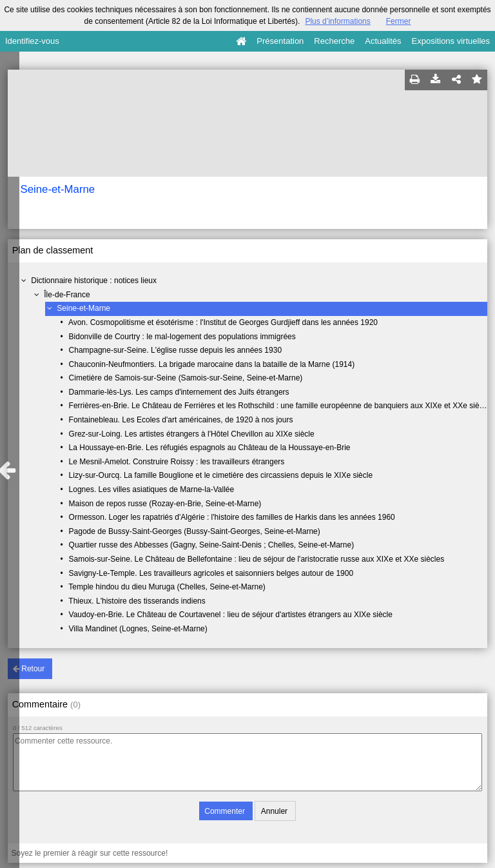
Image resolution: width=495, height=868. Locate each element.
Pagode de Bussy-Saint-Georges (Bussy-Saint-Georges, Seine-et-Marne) (195, 531)
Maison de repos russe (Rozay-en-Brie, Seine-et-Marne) (165, 504)
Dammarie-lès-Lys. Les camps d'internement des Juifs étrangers (179, 392)
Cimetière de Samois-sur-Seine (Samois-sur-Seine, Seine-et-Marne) (186, 378)
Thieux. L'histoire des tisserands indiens (137, 601)
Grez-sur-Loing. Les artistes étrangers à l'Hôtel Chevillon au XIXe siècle (192, 434)
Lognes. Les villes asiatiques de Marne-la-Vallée (152, 489)
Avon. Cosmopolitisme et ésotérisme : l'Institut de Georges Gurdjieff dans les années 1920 (223, 322)
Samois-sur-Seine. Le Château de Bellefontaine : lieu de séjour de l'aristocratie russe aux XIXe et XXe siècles (257, 559)
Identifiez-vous (32, 41)
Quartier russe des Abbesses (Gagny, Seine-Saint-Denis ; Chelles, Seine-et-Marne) (212, 545)
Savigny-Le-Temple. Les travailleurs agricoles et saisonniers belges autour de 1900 (211, 573)
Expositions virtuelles (451, 41)
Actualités (383, 41)
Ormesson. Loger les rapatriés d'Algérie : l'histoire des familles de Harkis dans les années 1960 (232, 517)
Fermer (399, 21)
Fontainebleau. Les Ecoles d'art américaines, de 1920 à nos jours (181, 420)
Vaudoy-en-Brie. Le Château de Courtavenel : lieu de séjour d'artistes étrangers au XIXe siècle (231, 615)
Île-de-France (67, 295)
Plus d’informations (337, 21)
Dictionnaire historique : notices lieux (94, 281)
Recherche (334, 41)
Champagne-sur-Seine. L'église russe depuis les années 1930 (176, 350)
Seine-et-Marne (83, 308)
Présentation (280, 41)
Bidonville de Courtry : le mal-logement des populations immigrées (182, 337)
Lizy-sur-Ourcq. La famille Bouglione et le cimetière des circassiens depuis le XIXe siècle (221, 475)
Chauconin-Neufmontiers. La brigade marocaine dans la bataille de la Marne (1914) (212, 364)
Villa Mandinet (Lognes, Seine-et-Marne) (138, 629)
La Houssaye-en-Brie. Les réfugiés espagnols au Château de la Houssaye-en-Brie (210, 448)
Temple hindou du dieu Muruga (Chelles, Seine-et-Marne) (167, 587)
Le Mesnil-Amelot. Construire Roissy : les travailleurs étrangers (177, 462)
